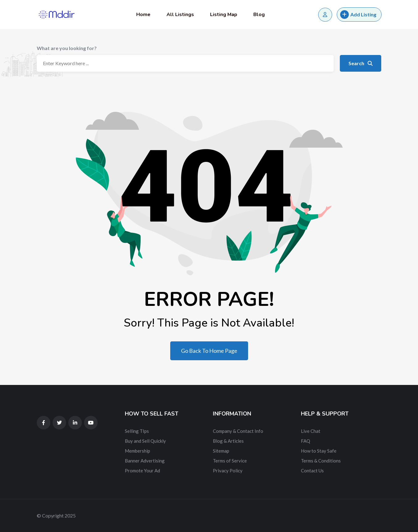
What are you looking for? (67, 48)
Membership (137, 451)
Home (143, 15)
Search (361, 63)
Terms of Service (230, 461)
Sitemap (221, 451)
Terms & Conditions (321, 461)
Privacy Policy (228, 471)
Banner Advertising (145, 461)
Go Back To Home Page (209, 351)
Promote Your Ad (142, 471)
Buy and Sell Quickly (145, 441)
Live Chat (311, 431)
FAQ (306, 441)
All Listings (180, 15)
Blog (259, 15)
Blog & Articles (228, 441)
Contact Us (312, 471)
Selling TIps (137, 431)
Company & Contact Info (238, 431)
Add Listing (358, 15)
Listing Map (224, 15)
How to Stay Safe (319, 451)
